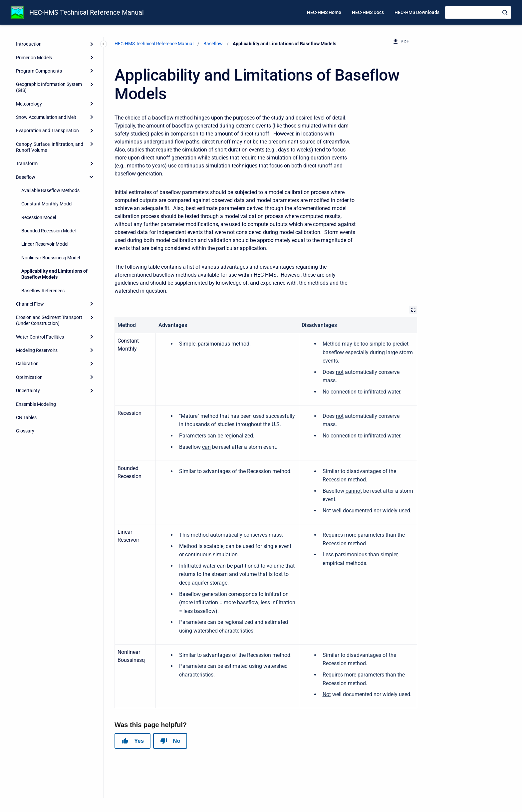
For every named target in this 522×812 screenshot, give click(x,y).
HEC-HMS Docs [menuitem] (368, 12)
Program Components (39, 71)
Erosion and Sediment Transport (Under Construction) (49, 320)
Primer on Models (34, 58)
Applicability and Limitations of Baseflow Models (54, 274)
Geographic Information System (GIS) (49, 87)
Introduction (29, 44)
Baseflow (26, 177)
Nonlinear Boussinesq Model (51, 258)
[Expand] (92, 44)
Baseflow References (43, 291)
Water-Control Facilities (40, 337)
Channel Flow (30, 304)
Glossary (25, 431)
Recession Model (39, 217)
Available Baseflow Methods (50, 190)
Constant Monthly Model (47, 204)
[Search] (478, 12)
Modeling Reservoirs (37, 350)
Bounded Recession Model (48, 231)
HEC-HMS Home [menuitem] (324, 12)
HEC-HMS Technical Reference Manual (87, 12)
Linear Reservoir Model (45, 244)
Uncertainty (28, 391)
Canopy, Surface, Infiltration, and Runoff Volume (50, 147)
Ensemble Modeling (36, 404)
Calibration (27, 364)
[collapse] (92, 177)
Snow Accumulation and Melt (46, 117)
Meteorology (29, 104)
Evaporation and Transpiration (47, 131)
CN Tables (26, 417)
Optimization (29, 377)
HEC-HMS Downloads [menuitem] (417, 12)
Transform (27, 163)
